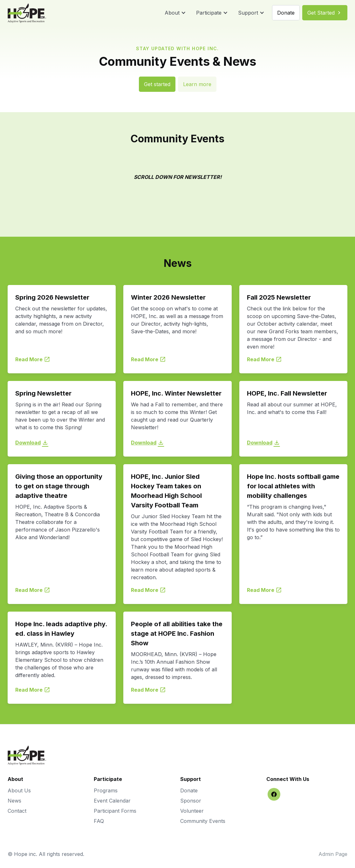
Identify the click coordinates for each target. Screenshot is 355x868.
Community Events (203, 821)
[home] (27, 13)
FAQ (99, 821)
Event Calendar (112, 801)
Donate (189, 790)
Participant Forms (115, 811)
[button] (175, 13)
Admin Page (333, 854)
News (14, 801)
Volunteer (192, 811)
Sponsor (191, 801)
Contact (17, 811)
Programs (106, 790)
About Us (19, 790)
